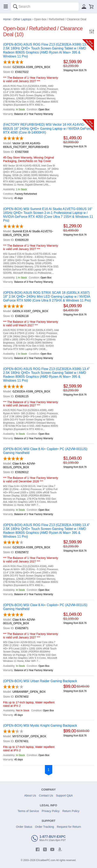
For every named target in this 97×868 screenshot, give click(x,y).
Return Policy (71, 811)
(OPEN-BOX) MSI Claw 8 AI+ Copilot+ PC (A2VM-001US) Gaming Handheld (45, 451)
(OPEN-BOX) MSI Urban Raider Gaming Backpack (40, 681)
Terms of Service (28, 811)
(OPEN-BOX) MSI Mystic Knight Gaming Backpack (40, 726)
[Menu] (6, 7)
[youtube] (52, 849)
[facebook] (38, 849)
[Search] (15, 7)
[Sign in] (84, 7)
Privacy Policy (51, 811)
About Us (30, 795)
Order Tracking (45, 827)
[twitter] (45, 849)
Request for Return (69, 827)
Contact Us (46, 795)
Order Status (24, 827)
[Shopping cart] (91, 7)
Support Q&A (64, 795)
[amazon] (60, 849)
